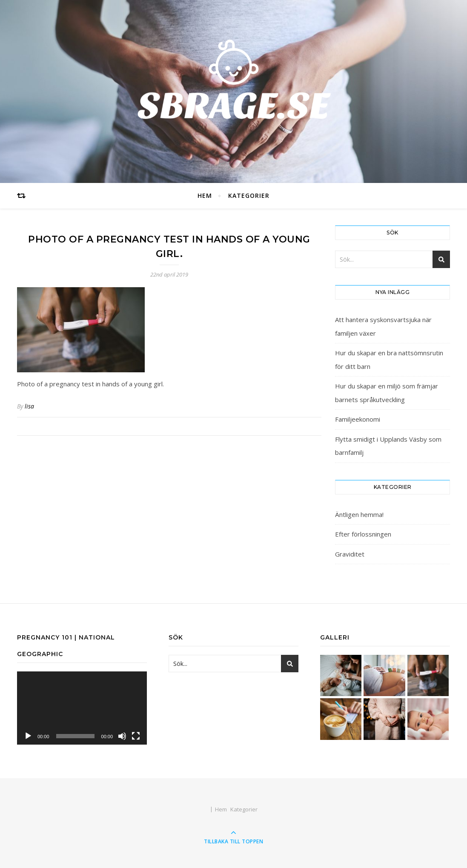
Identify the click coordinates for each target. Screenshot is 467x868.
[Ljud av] (122, 736)
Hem (205, 196)
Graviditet (350, 554)
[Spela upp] (28, 736)
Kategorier (249, 196)
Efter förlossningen (363, 534)
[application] (82, 708)
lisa (29, 406)
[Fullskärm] (136, 736)
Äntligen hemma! (359, 514)
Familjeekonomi (358, 419)
